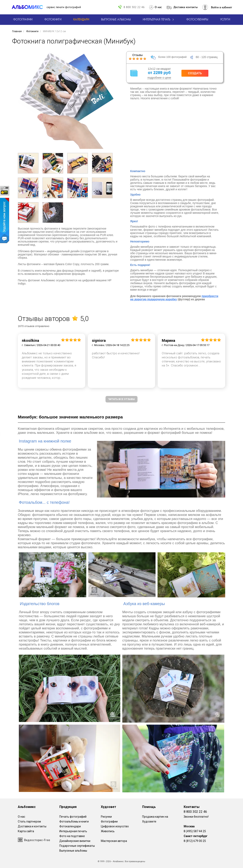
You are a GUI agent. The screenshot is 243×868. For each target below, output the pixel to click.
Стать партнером (29, 821)
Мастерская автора (114, 841)
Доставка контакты (186, 7)
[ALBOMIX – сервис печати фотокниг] (29, 7)
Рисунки (106, 817)
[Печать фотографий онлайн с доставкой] (23, 20)
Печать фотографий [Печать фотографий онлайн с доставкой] (73, 817)
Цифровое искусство (115, 826)
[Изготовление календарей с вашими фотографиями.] (81, 20)
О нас (158, 7)
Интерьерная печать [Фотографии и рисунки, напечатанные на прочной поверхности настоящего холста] (73, 831)
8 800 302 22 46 (134, 7)
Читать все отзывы (122, 399)
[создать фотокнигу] (53, 20)
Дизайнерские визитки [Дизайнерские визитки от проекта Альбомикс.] (75, 841)
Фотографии (109, 821)
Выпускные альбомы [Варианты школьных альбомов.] (73, 851)
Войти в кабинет (222, 7)
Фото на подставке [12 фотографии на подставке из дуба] (72, 836)
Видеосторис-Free (34, 840)
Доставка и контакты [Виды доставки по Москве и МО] (32, 826)
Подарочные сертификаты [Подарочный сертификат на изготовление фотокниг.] (77, 846)
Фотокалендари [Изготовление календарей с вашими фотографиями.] (70, 826)
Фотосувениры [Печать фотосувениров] (197, 20)
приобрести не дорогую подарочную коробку (174, 298)
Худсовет (109, 807)
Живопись (108, 831)
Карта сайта (26, 831)
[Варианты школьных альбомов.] (116, 20)
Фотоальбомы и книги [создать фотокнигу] (74, 821)
